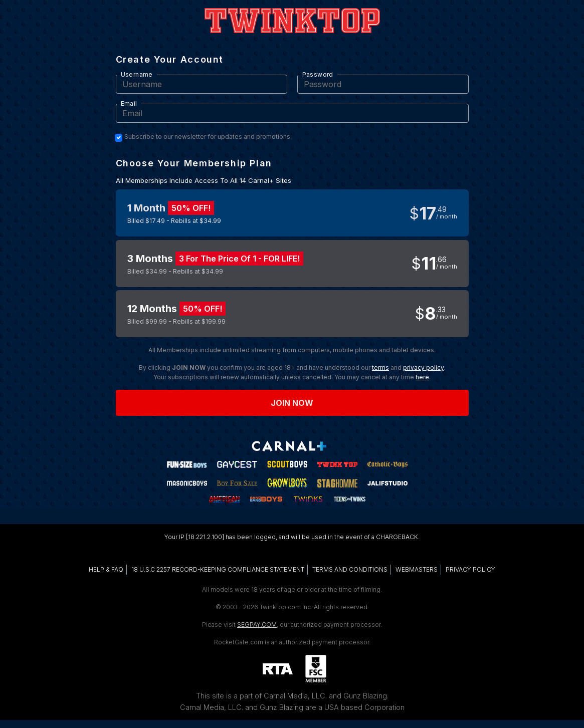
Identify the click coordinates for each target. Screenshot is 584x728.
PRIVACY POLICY (470, 569)
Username (137, 74)
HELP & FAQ (106, 569)
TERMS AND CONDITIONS (350, 569)
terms (380, 368)
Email (129, 103)
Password (318, 74)
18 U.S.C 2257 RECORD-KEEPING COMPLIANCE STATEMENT (218, 569)
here (422, 377)
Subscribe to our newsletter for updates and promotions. (208, 137)
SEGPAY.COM (257, 625)
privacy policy (423, 368)
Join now (292, 403)
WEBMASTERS (417, 569)
